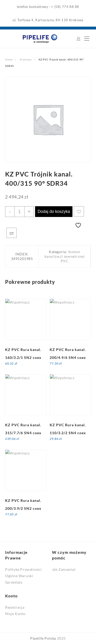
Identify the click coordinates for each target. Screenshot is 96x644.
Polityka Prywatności (24, 569)
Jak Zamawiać (64, 569)
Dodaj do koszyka (54, 211)
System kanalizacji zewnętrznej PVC (65, 256)
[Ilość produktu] (19, 212)
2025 (61, 638)
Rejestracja (15, 607)
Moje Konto (15, 614)
